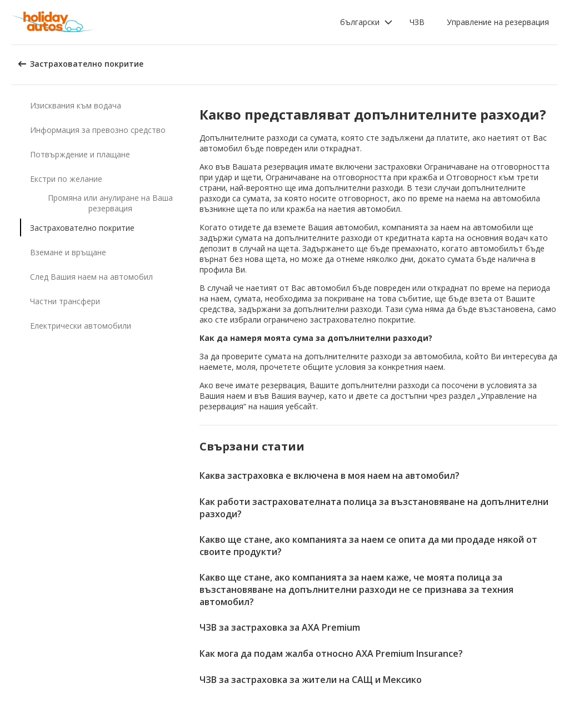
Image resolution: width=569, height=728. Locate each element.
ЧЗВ (417, 22)
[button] (366, 22)
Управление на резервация (498, 22)
